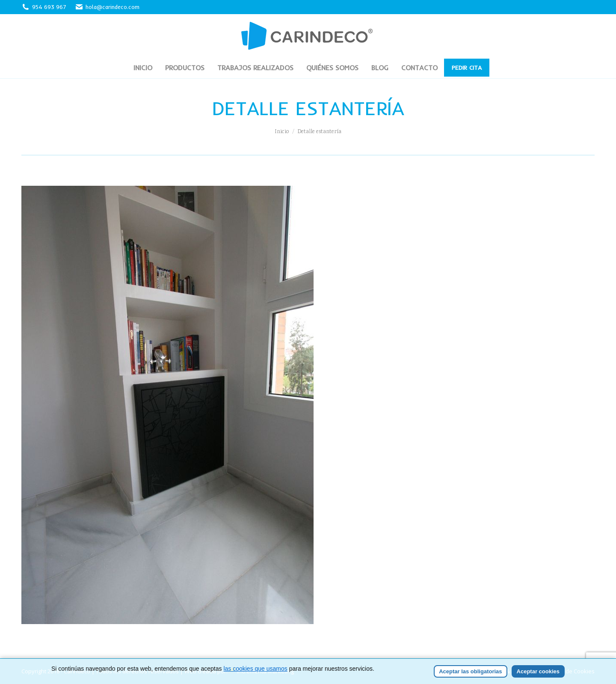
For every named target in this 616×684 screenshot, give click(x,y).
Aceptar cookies (538, 671)
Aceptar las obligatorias (470, 671)
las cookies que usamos (255, 669)
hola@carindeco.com (107, 7)
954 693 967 (49, 7)
